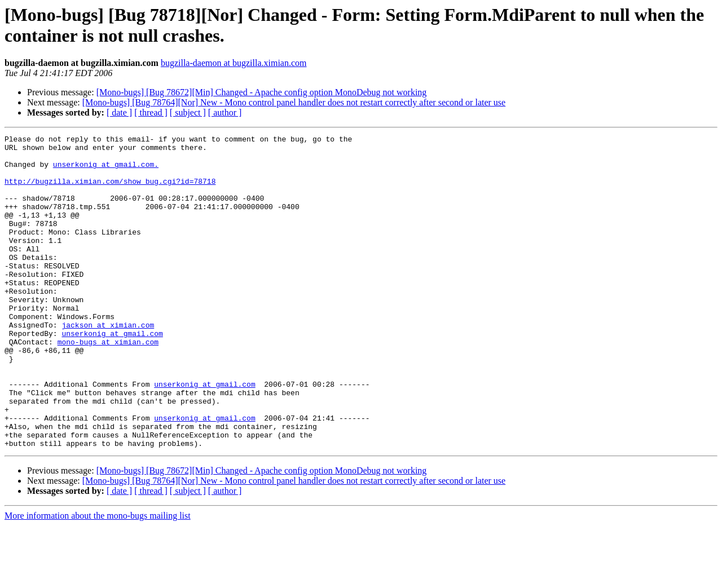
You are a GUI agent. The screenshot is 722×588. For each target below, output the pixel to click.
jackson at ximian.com (108, 364)
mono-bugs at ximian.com (108, 384)
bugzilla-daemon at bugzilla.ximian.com (234, 63)
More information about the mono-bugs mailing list (98, 578)
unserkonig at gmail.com (112, 374)
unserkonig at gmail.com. (106, 171)
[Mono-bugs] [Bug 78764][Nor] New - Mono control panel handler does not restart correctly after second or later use (294, 102)
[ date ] (119, 112)
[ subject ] (188, 112)
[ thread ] (151, 112)
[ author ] (225, 112)
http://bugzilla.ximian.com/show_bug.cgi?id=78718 (110, 191)
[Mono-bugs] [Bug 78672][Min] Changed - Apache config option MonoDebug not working (262, 92)
